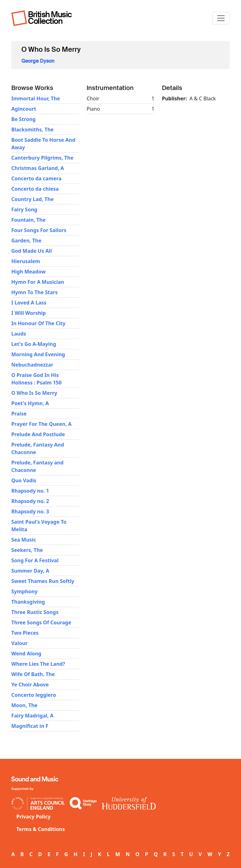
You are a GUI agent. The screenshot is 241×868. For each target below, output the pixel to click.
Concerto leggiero (34, 695)
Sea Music (24, 540)
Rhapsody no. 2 (30, 501)
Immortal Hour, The (36, 98)
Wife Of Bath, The (33, 674)
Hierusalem (26, 261)
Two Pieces (25, 633)
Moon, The (24, 705)
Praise (19, 414)
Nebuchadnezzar (32, 365)
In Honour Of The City (38, 323)
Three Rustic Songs (35, 612)
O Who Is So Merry (34, 393)
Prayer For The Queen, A (41, 424)
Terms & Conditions (41, 829)
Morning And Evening (38, 354)
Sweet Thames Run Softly (43, 581)
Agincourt (24, 109)
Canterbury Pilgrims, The (42, 158)
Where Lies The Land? (38, 664)
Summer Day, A (30, 571)
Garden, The (26, 241)
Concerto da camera (36, 178)
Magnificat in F (30, 726)
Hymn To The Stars (35, 292)
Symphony (24, 591)
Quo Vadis (24, 480)
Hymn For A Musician (38, 282)
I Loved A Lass (29, 303)
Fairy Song (24, 209)
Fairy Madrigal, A (32, 716)
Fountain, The (28, 220)
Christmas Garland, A (38, 168)
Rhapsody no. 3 (30, 511)
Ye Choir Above (30, 685)
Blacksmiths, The (32, 130)
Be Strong (23, 119)
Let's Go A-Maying (34, 344)
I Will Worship (29, 313)
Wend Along (26, 654)
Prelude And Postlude (38, 434)
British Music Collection (50, 18)
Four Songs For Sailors (39, 230)
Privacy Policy (33, 817)
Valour (19, 643)
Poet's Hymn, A (30, 403)
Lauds (19, 334)
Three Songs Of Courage (41, 622)
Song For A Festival (35, 560)
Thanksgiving (28, 602)
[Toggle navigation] (221, 18)
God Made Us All (32, 251)
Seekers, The (27, 550)
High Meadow (28, 272)
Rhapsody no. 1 (30, 491)
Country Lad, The (32, 199)
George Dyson (38, 61)
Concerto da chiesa (35, 189)
